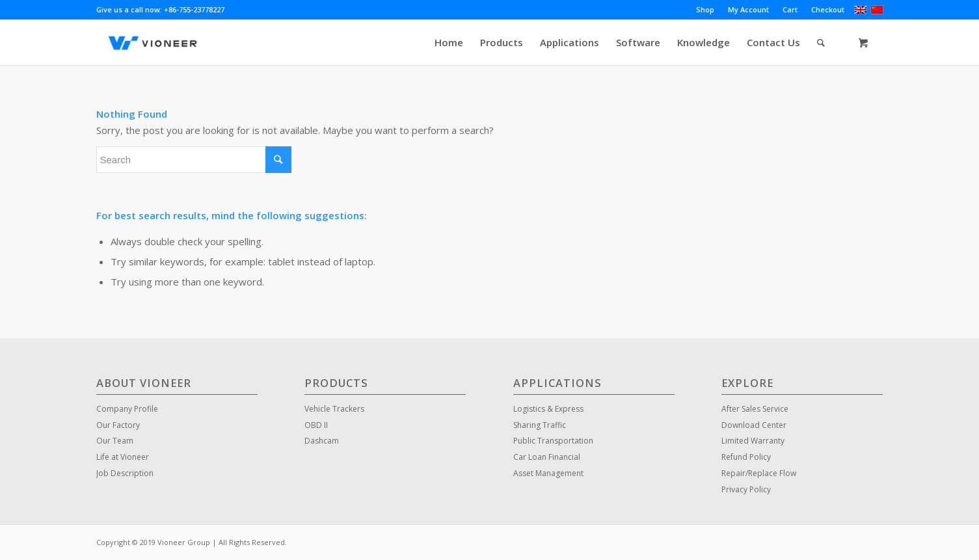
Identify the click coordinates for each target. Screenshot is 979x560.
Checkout (828, 9)
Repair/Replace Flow (759, 473)
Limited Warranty (753, 441)
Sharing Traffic (540, 425)
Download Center (754, 425)
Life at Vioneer (123, 457)
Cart (790, 9)
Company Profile (127, 409)
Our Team (115, 441)
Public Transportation (553, 441)
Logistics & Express (548, 409)
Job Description (125, 473)
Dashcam (322, 441)
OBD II (316, 425)
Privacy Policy (746, 489)
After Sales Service (755, 409)
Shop (705, 9)
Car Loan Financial (547, 457)
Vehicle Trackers (334, 409)
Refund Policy (746, 457)
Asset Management (548, 473)
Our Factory (118, 425)
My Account (748, 9)
